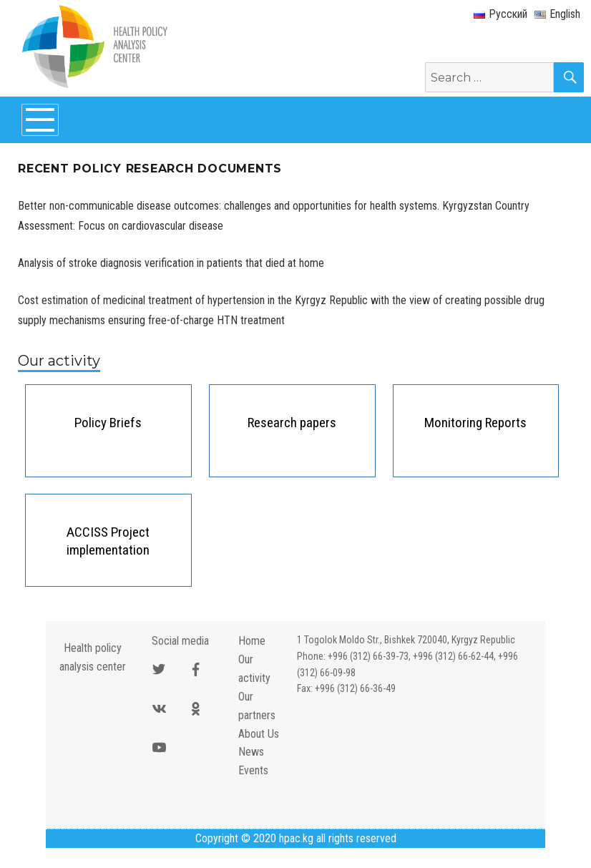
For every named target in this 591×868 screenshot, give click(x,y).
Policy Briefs (108, 423)
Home (252, 641)
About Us (259, 734)
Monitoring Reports (475, 423)
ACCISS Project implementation (108, 541)
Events (253, 770)
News (251, 752)
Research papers (292, 423)
